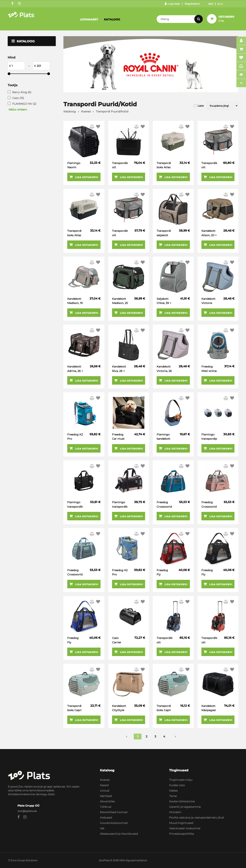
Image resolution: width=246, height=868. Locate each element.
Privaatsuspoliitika (182, 834)
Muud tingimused (181, 823)
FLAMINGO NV (24, 104)
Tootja (13, 85)
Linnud (105, 791)
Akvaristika (107, 801)
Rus (220, 4)
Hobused (106, 818)
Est (211, 4)
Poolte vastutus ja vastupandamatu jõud (196, 818)
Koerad (105, 780)
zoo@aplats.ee (27, 811)
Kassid (104, 785)
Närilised (106, 796)
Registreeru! (192, 4)
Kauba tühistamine (182, 801)
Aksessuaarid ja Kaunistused (119, 834)
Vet (102, 828)
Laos (201, 106)
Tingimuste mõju (181, 780)
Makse (173, 791)
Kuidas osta (177, 785)
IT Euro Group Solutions (23, 860)
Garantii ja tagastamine (185, 807)
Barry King (22, 92)
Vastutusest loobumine (185, 828)
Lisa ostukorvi (84, 177)
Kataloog (112, 19)
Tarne (173, 796)
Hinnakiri (175, 812)
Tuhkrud (106, 807)
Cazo (18, 98)
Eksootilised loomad (114, 812)
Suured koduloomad (114, 823)
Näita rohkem (18, 110)
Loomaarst (89, 19)
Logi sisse (172, 4)
